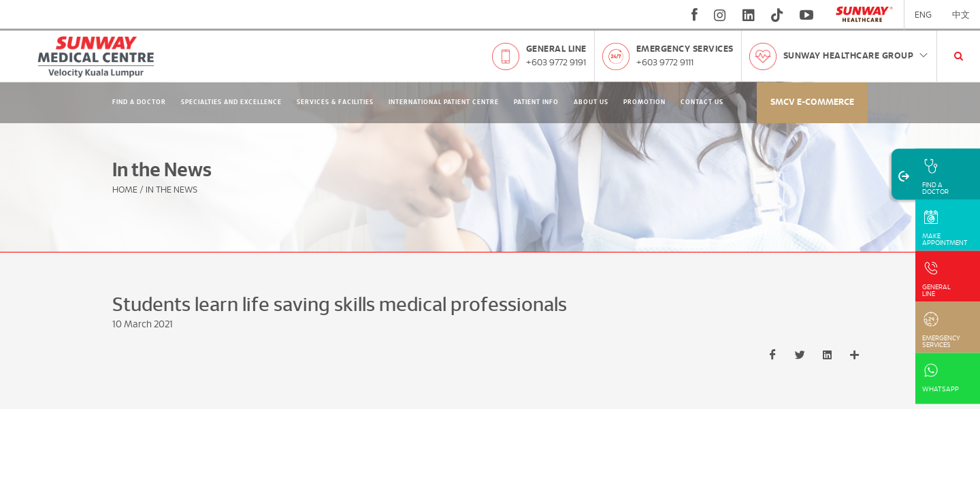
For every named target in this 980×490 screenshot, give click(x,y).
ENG (923, 15)
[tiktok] (777, 15)
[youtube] (808, 15)
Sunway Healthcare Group (856, 56)
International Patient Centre (444, 102)
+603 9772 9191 (556, 63)
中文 (961, 15)
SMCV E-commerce (812, 102)
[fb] (695, 15)
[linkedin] (749, 15)
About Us (591, 102)
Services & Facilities (335, 102)
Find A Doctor (139, 102)
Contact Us (702, 102)
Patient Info (536, 102)
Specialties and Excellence (231, 102)
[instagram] (720, 15)
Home (125, 190)
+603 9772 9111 (665, 63)
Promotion (644, 102)
